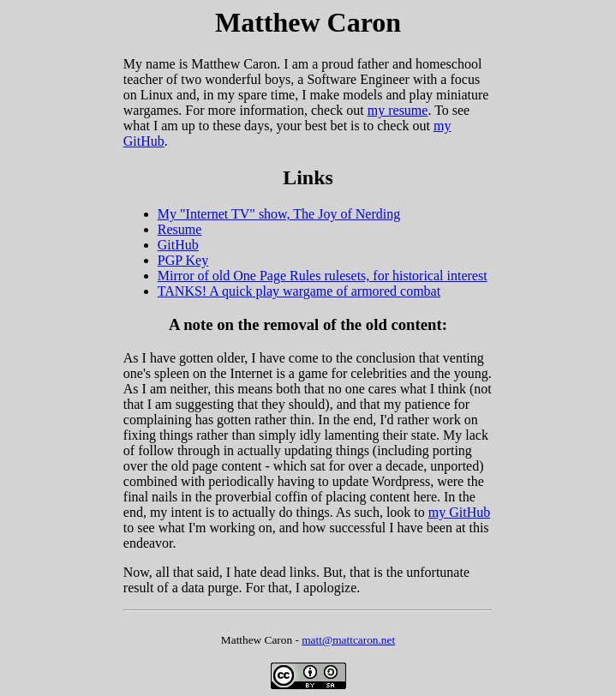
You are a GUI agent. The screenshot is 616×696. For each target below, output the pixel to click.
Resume (180, 229)
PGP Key (183, 260)
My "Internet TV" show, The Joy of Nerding (279, 214)
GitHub (178, 245)
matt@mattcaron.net (348, 640)
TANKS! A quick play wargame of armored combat (299, 291)
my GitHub (459, 512)
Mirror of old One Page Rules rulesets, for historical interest (323, 276)
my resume (398, 110)
